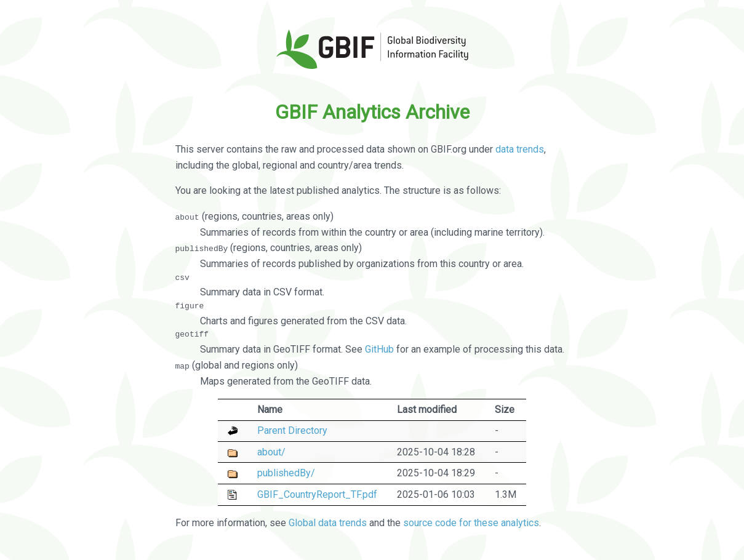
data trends (520, 149)
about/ (271, 451)
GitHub (379, 349)
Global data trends (328, 523)
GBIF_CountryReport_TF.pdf (317, 494)
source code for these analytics (471, 523)
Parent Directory (292, 430)
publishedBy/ (286, 473)
